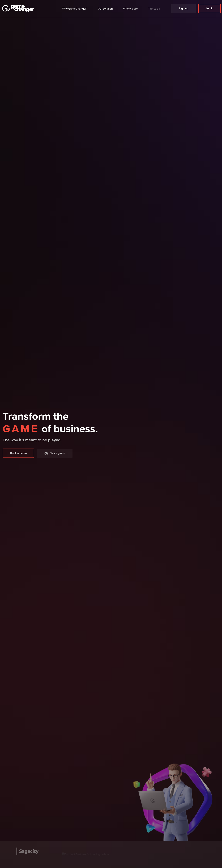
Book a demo (18, 459)
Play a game (55, 459)
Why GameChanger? (75, 8)
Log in (210, 7)
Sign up (183, 7)
